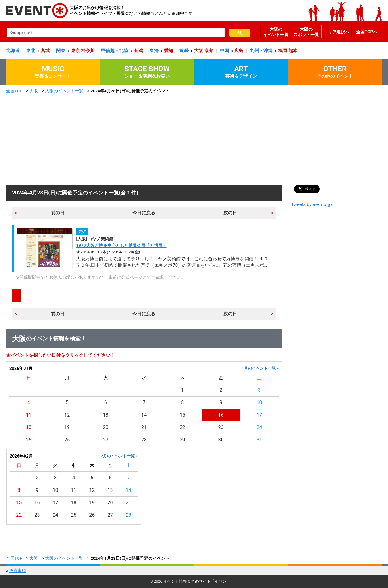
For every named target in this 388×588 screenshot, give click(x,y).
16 (221, 415)
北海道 (13, 51)
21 (144, 427)
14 (144, 415)
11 (28, 415)
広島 (239, 51)
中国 (224, 51)
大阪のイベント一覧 (276, 32)
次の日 (230, 213)
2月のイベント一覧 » (119, 456)
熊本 (293, 51)
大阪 (199, 51)
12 (67, 415)
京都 (209, 51)
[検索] (116, 33)
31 (259, 440)
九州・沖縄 (261, 51)
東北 (31, 51)
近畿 (184, 51)
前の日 (58, 213)
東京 (75, 51)
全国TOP (14, 91)
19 (67, 427)
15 (182, 415)
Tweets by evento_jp (311, 204)
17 (259, 415)
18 (28, 427)
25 (28, 440)
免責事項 (18, 570)
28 (144, 440)
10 (259, 402)
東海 (154, 51)
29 (182, 440)
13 (105, 415)
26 (67, 440)
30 (221, 440)
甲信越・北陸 (115, 51)
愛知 (169, 51)
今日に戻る (144, 213)
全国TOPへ (367, 32)
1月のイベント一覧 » (260, 368)
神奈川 (88, 51)
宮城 (45, 51)
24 (259, 427)
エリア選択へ (336, 32)
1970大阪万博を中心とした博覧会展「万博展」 (121, 245)
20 (105, 427)
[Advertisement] (194, 139)
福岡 (283, 51)
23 (221, 427)
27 (105, 440)
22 (182, 427)
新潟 (139, 51)
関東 (61, 51)
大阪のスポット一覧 (306, 32)
